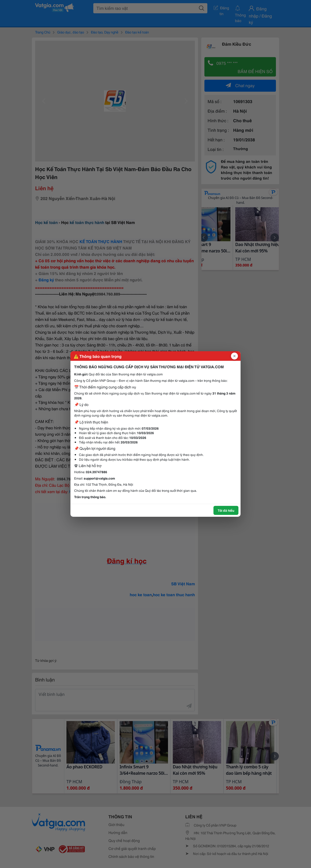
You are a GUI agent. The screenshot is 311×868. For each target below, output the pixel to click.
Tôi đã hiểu (226, 510)
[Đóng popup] (234, 356)
